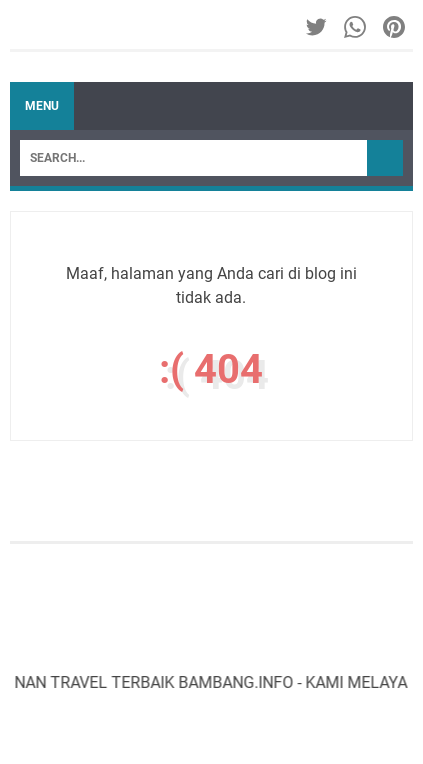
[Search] (193, 158)
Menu (42, 106)
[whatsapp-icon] (356, 27)
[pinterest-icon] (395, 27)
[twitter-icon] (317, 27)
